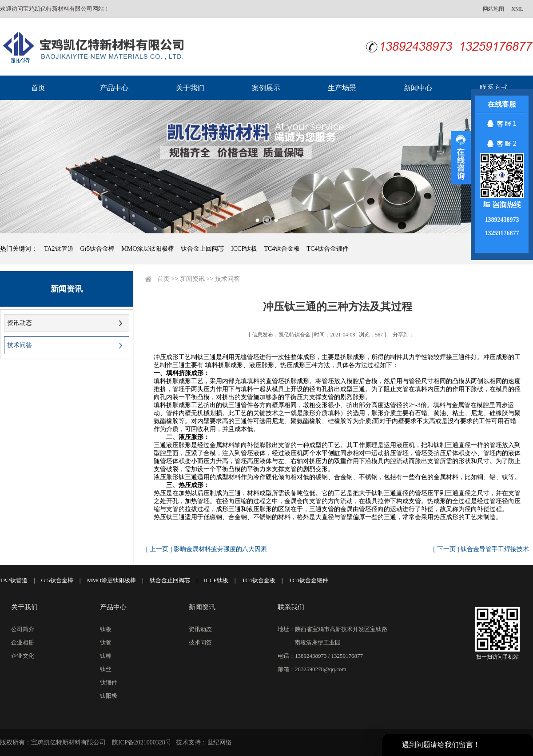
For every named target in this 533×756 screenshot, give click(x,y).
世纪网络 (219, 742)
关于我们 (190, 88)
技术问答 (20, 345)
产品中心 (114, 88)
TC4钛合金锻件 (328, 249)
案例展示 (266, 88)
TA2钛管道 (59, 249)
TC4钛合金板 (282, 249)
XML (517, 9)
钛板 (106, 629)
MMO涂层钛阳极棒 (148, 249)
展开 (461, 158)
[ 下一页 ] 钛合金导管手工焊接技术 (481, 549)
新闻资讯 (192, 279)
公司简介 (23, 629)
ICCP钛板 (244, 249)
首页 (38, 88)
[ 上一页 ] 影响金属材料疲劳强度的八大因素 (207, 549)
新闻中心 (418, 88)
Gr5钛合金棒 (98, 249)
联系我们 (291, 607)
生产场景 (342, 88)
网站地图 (493, 9)
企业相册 (23, 642)
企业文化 (23, 656)
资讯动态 (20, 323)
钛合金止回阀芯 (203, 249)
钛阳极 (109, 696)
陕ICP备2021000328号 (142, 742)
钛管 (106, 642)
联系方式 (494, 88)
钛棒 (106, 656)
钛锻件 (109, 682)
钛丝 (106, 669)
